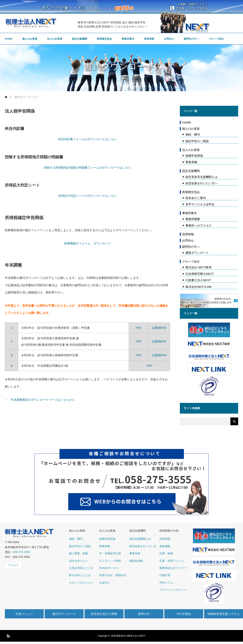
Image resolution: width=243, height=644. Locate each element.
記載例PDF (159, 328)
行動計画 (165, 575)
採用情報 (149, 39)
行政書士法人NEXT (198, 280)
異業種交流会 (104, 39)
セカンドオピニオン (81, 583)
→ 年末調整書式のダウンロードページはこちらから (40, 400)
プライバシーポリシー (173, 590)
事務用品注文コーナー (173, 568)
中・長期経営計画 (110, 553)
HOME (9, 39)
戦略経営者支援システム (223, 614)
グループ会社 (216, 39)
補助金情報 (136, 561)
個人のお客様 (30, 39)
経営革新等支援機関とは (201, 177)
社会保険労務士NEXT (200, 274)
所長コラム (166, 583)
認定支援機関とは (140, 539)
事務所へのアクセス (199, 225)
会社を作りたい (79, 561)
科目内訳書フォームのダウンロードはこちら (87, 139)
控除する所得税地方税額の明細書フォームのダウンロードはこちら (87, 168)
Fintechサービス (109, 568)
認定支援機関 (80, 39)
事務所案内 (128, 39)
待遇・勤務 (166, 553)
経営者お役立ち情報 (104, 614)
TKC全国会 (184, 614)
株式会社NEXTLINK (199, 287)
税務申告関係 (194, 156)
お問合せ (169, 39)
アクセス (13, 565)
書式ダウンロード (64, 614)
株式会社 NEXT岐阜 (199, 267)
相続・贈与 (193, 134)
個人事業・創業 (79, 553)
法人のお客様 (55, 39)
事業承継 (191, 162)
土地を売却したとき (81, 568)
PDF (139, 328)
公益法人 (105, 583)
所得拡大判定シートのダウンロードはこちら (87, 196)
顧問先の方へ (191, 39)
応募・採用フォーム (172, 561)
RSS (8, 635)
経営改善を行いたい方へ (201, 183)
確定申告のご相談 (197, 141)
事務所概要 (193, 219)
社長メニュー (24, 614)
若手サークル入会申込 (200, 204)
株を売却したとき (80, 575)
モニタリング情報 (110, 561)
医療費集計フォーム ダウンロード (87, 243)
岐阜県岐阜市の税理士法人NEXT (128, 636)
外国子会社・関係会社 (113, 575)
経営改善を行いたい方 (143, 546)
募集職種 (165, 546)
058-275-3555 (21, 552)
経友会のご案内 (196, 198)
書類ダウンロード (197, 253)
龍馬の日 (144, 614)
